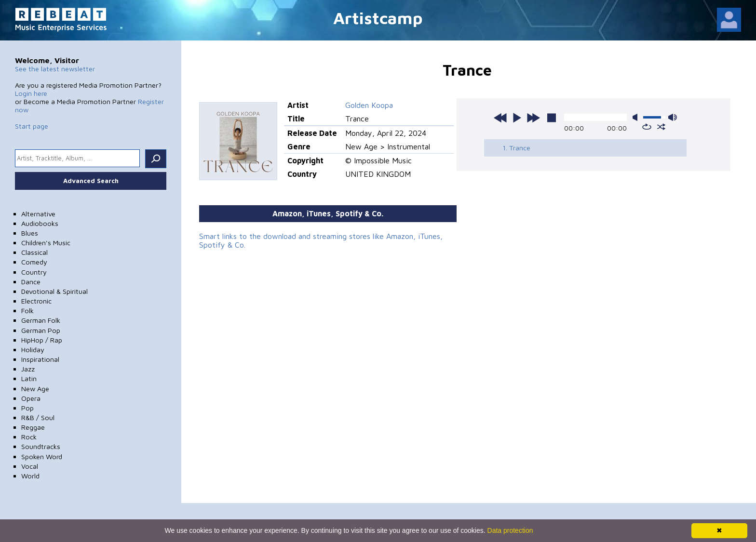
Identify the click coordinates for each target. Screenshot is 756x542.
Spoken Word (42, 456)
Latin (29, 378)
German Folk (41, 320)
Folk (27, 311)
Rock (29, 437)
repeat (647, 127)
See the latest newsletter (55, 69)
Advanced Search (91, 181)
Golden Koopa (369, 105)
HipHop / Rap (42, 340)
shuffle (661, 127)
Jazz (28, 369)
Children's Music (46, 243)
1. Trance (516, 148)
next (533, 118)
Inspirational (40, 359)
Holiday (33, 350)
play (517, 118)
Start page (32, 126)
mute (637, 117)
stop (552, 118)
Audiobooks (40, 223)
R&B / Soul (38, 417)
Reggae (33, 427)
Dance (31, 282)
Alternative (38, 214)
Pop (27, 408)
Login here (31, 93)
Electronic (36, 301)
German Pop (41, 330)
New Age (35, 389)
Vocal (30, 466)
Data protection (510, 530)
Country (34, 272)
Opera (31, 398)
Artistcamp (378, 18)
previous (500, 118)
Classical (34, 252)
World (30, 476)
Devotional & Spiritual (54, 291)
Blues (30, 233)
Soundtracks (41, 446)
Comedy (34, 262)
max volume (673, 117)
